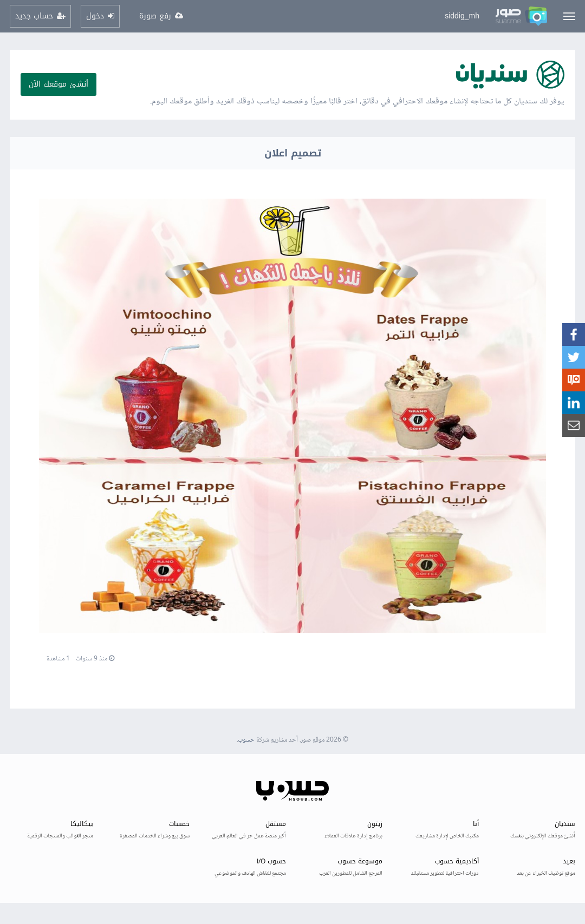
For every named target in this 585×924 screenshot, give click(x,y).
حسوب (246, 740)
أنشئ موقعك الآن (58, 84)
